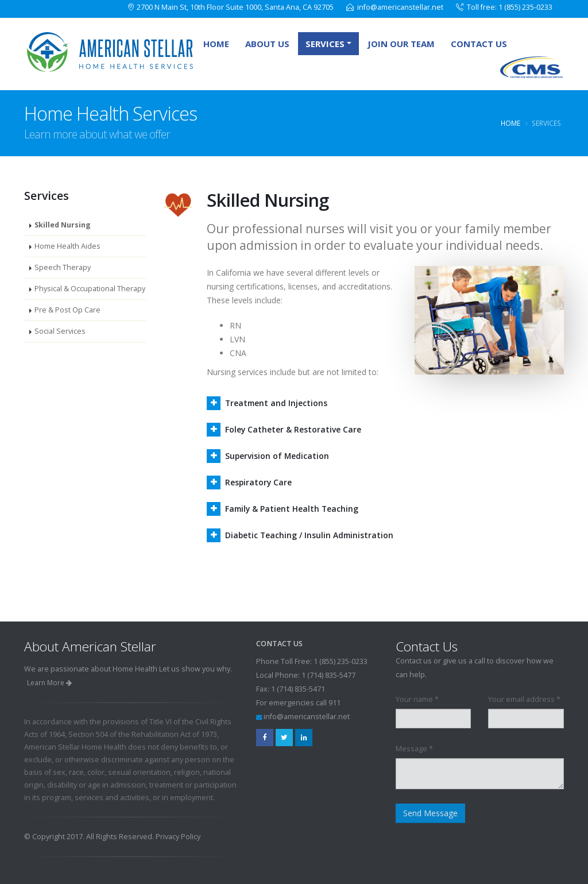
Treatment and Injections (277, 403)
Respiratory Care (259, 482)
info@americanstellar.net (400, 7)
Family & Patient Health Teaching (293, 509)
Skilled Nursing (63, 225)
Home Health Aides (67, 246)
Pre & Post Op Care (67, 310)
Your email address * (524, 699)
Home (216, 44)
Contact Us (479, 44)
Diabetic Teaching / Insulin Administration (310, 535)
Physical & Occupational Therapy (90, 289)
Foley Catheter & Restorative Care (293, 429)
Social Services (60, 331)
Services (325, 44)
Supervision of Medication (278, 456)
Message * (414, 749)
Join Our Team (401, 44)
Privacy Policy (178, 837)
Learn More (49, 683)
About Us (267, 44)
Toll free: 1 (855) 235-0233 (510, 7)
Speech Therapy (63, 267)
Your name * (417, 699)
